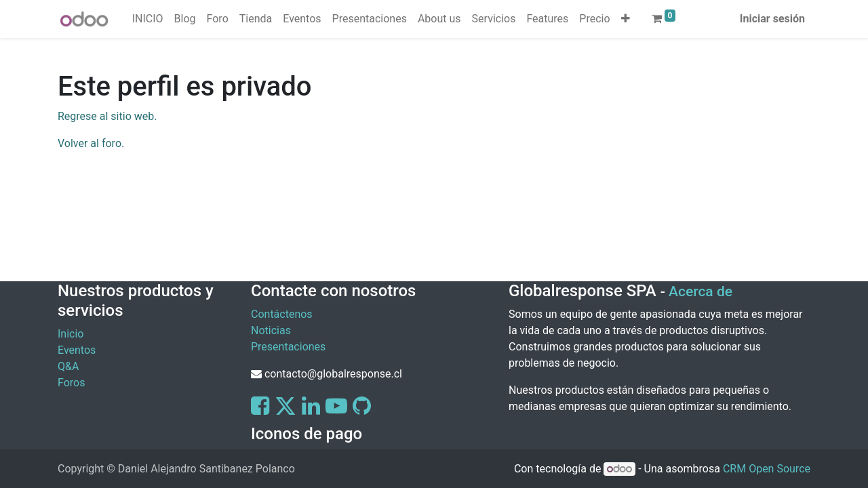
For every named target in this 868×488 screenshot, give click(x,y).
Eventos (77, 350)
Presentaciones (288, 347)
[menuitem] (148, 19)
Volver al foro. (91, 143)
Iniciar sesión (772, 19)
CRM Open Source (767, 469)
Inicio (71, 334)
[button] (626, 19)
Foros (71, 383)
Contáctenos (282, 314)
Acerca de (701, 291)
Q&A (68, 366)
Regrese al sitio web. (107, 116)
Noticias (271, 330)
